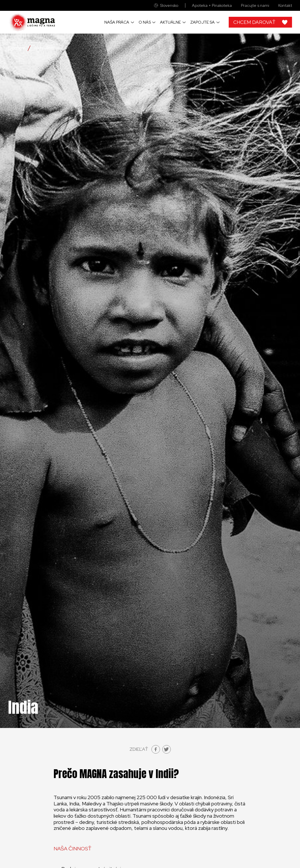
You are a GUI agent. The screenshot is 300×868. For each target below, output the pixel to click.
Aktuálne (170, 22)
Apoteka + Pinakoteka (212, 6)
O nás (145, 22)
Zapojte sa (202, 22)
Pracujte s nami (255, 6)
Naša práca (117, 22)
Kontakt (285, 6)
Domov (16, 48)
